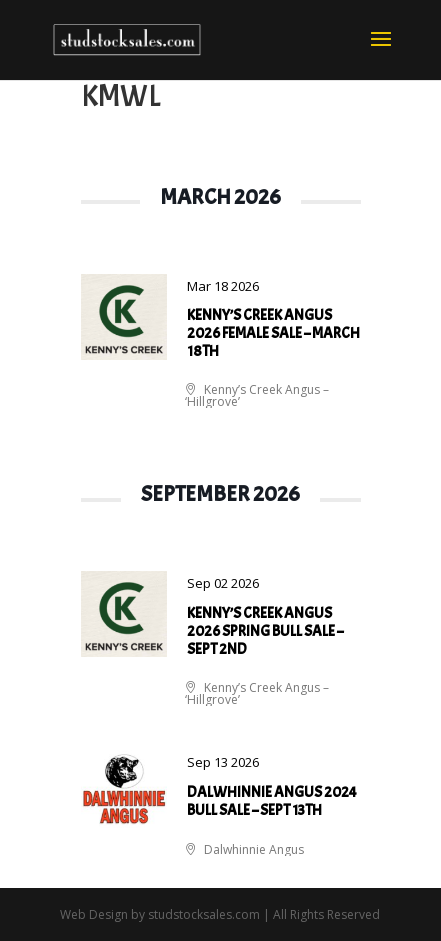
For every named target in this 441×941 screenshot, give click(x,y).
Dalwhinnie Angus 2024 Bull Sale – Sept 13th (272, 801)
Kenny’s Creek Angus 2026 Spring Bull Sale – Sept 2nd (265, 631)
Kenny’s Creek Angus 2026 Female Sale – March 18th (273, 333)
